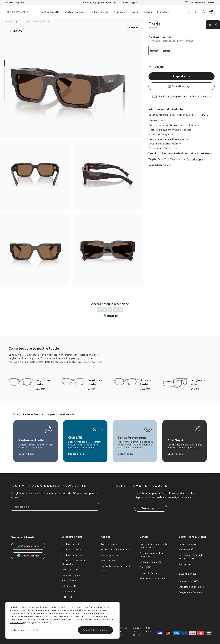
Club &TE (145, 567)
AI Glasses (120, 12)
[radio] (154, 50)
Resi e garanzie (110, 555)
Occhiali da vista (71, 550)
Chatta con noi (28, 556)
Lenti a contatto (71, 569)
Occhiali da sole (71, 544)
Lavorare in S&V (188, 581)
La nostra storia (188, 544)
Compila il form (28, 546)
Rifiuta (36, 630)
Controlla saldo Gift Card (115, 566)
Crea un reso (108, 561)
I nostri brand (69, 592)
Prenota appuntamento (200, 3)
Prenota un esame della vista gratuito (154, 546)
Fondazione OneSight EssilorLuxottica (191, 557)
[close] (213, 23)
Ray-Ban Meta (70, 581)
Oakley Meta (69, 586)
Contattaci (185, 564)
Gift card (67, 597)
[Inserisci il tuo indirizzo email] (55, 507)
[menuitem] (50, 12)
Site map (166, 630)
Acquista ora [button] (181, 76)
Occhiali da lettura (73, 555)
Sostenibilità (186, 550)
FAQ (103, 572)
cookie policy (17, 623)
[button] (211, 12)
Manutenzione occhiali (153, 578)
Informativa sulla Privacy (136, 631)
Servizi (148, 12)
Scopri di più (195, 159)
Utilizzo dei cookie (152, 631)
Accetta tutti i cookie (95, 630)
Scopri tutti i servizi (151, 573)
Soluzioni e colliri (72, 575)
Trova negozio (15, 3)
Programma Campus (190, 592)
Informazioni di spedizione (116, 550)
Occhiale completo (151, 562)
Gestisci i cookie (19, 630)
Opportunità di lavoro (191, 587)
